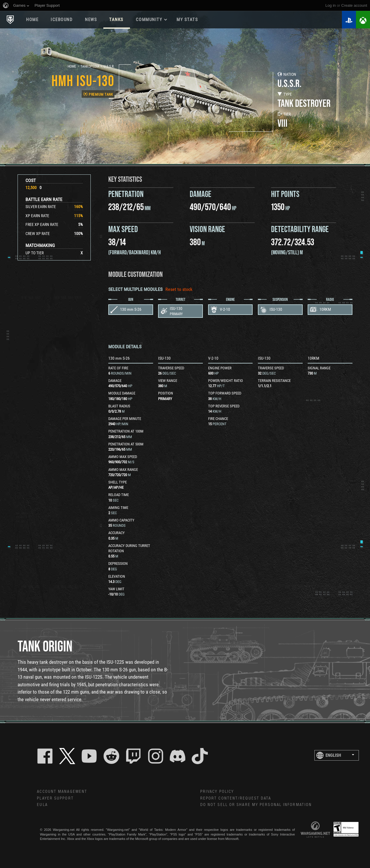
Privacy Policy (217, 792)
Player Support (55, 798)
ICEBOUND (62, 20)
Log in (331, 5)
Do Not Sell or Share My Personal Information (256, 805)
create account (354, 5)
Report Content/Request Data (236, 798)
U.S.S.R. (109, 66)
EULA (42, 805)
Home (32, 20)
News (91, 20)
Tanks (116, 20)
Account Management (62, 792)
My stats (187, 20)
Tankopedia (90, 66)
